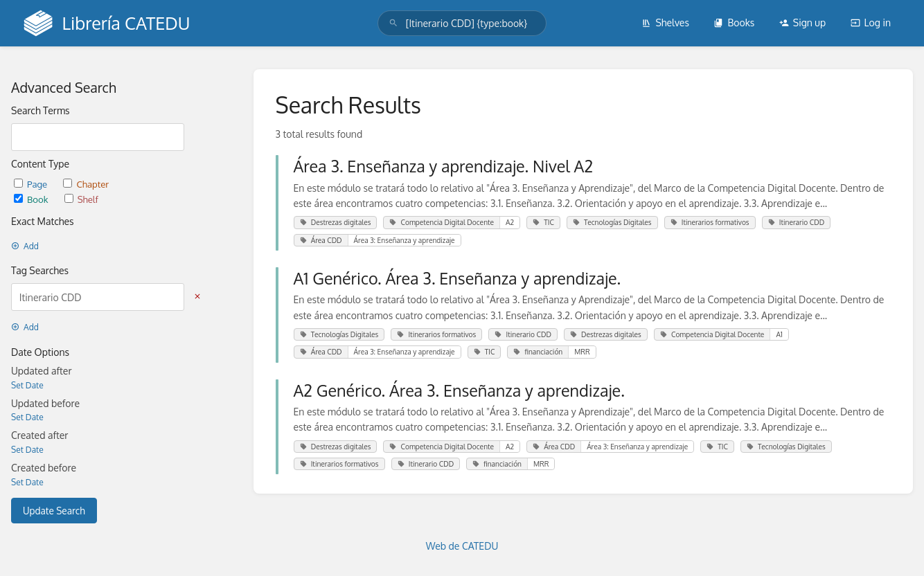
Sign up (802, 22)
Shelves (665, 22)
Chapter (86, 184)
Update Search (54, 511)
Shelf (81, 199)
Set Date (27, 385)
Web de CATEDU (462, 546)
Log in (871, 22)
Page (32, 184)
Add (25, 246)
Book (32, 199)
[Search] (393, 23)
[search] (462, 23)
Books (734, 22)
